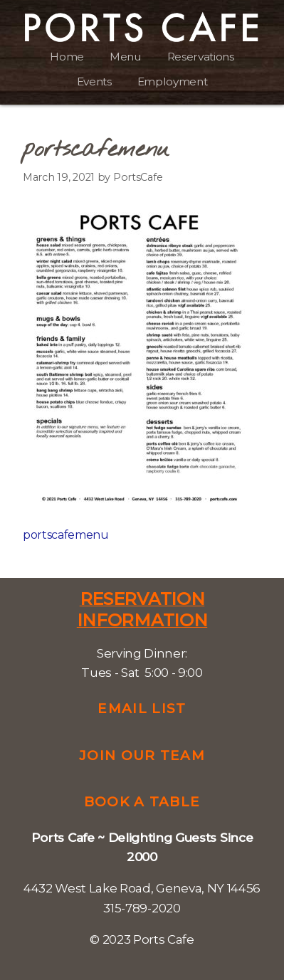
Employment (173, 81)
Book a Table (142, 802)
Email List (142, 708)
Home (67, 57)
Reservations (201, 57)
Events (94, 81)
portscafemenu (66, 535)
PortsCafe (138, 177)
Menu (126, 57)
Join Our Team (142, 755)
